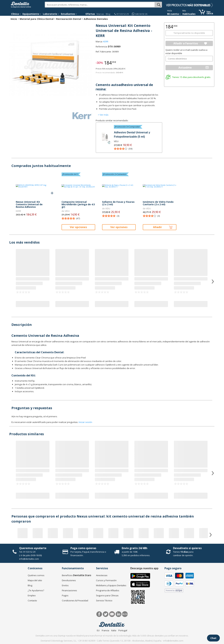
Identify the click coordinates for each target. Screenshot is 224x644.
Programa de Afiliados (108, 590)
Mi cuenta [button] (174, 14)
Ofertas (90, 14)
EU (98, 630)
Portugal (123, 630)
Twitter (106, 614)
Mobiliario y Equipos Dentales (111, 585)
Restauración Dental (69, 19)
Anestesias (102, 575)
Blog (108, 14)
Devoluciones (69, 580)
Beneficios (77, 575)
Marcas (100, 14)
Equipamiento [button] (32, 14)
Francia (105, 630)
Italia (114, 630)
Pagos (65, 595)
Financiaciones (69, 590)
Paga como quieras (83, 548)
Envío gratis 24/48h (135, 548)
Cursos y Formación (106, 580)
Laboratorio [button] (51, 14)
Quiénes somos (36, 575)
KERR (106, 41)
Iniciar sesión (85, 422)
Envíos (65, 585)
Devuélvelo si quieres (187, 548)
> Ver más (103, 115)
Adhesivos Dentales (96, 19)
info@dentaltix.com (29, 559)
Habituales (189, 14)
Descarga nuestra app (144, 568)
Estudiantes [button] (69, 14)
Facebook (99, 614)
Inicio (14, 19)
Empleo (32, 595)
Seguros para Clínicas (107, 595)
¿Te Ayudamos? (36, 590)
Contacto (32, 600)
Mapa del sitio (35, 580)
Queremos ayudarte (33, 548)
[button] (16, 14)
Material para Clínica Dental (37, 19)
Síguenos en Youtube (112, 614)
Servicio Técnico (104, 600)
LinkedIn (118, 614)
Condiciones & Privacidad (75, 600)
